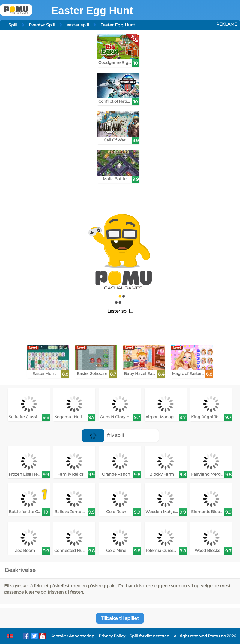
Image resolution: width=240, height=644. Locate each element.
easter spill (78, 25)
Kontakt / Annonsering (72, 636)
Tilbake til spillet (120, 618)
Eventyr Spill (42, 25)
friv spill (103, 435)
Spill (13, 25)
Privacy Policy (112, 636)
